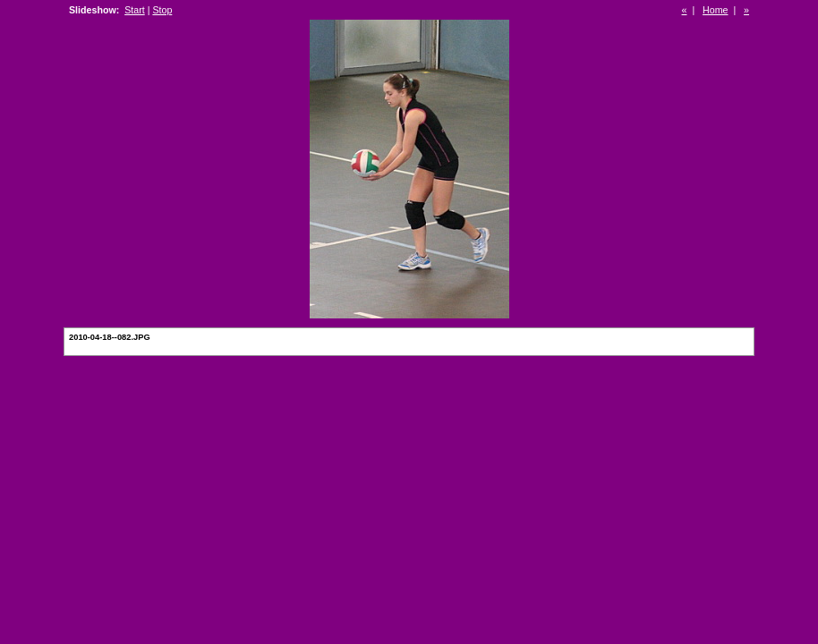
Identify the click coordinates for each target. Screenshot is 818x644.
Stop (162, 10)
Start (135, 10)
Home (715, 10)
